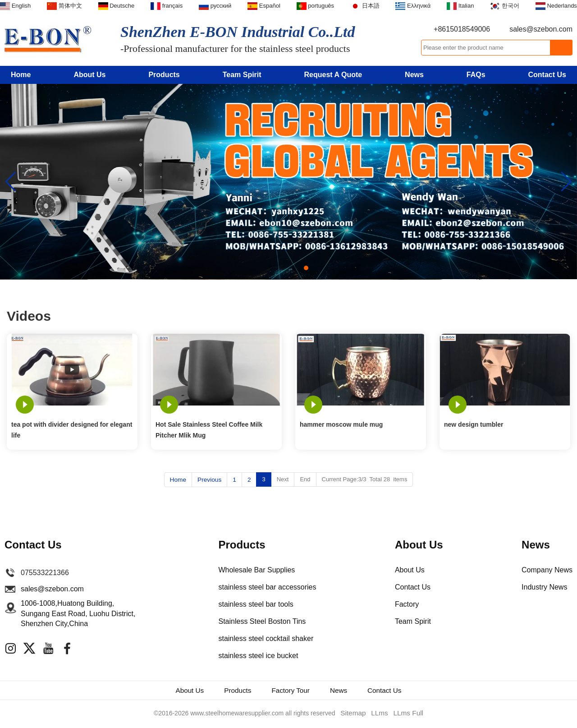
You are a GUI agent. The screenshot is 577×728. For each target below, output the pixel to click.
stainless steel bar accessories (267, 587)
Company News (547, 569)
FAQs (476, 75)
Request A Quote (333, 75)
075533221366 (45, 572)
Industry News (544, 587)
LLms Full (406, 715)
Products (164, 75)
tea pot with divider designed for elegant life (72, 430)
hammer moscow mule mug (341, 424)
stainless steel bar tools (256, 604)
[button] (271, 268)
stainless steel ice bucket (258, 655)
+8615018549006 (462, 29)
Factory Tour (292, 691)
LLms (380, 715)
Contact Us (547, 75)
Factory (407, 604)
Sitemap (355, 715)
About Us (89, 75)
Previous (209, 479)
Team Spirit (242, 75)
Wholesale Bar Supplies (256, 569)
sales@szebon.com (541, 29)
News (414, 75)
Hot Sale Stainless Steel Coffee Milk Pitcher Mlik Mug (209, 430)
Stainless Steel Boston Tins (262, 621)
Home (21, 75)
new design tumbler (474, 424)
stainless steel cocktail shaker (266, 638)
